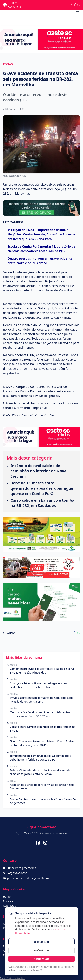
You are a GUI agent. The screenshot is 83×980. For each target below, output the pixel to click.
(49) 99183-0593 (17, 873)
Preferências (41, 950)
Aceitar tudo (41, 959)
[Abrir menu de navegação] (78, 13)
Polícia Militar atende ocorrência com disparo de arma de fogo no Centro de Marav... (40, 772)
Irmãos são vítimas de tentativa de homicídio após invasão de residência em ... (41, 700)
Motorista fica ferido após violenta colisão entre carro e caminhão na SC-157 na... (40, 714)
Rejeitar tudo (41, 942)
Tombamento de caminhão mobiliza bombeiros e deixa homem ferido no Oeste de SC (41, 758)
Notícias (8, 901)
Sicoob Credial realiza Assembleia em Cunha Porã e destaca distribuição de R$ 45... (42, 743)
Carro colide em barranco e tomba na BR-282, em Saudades (42, 503)
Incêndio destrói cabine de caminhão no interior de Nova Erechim (38, 471)
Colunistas (9, 906)
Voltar (9, 633)
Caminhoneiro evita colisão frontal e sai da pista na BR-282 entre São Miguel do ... (42, 671)
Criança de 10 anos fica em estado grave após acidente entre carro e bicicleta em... (38, 685)
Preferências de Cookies (13, 978)
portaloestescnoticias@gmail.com (28, 878)
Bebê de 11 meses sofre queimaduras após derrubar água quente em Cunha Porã (42, 488)
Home (7, 897)
